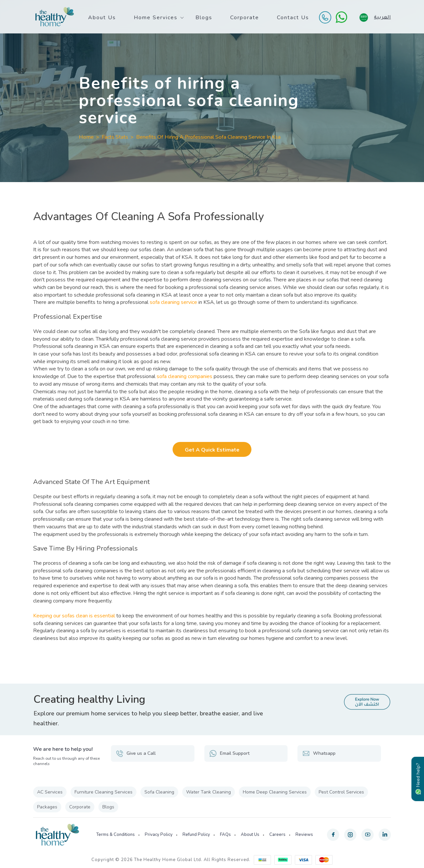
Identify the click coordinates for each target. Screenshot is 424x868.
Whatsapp (319, 753)
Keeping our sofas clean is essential (74, 616)
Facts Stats (115, 137)
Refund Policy (196, 835)
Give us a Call (136, 753)
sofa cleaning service (173, 302)
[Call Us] (325, 17)
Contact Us (293, 18)
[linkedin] (385, 835)
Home (86, 137)
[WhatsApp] (342, 17)
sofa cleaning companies (185, 376)
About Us (102, 18)
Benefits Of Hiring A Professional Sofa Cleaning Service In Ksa (208, 137)
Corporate (245, 18)
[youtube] (368, 835)
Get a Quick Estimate (212, 450)
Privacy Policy (159, 835)
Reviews (304, 835)
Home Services (156, 18)
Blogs (204, 18)
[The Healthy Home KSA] (55, 17)
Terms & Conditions (115, 835)
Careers (277, 835)
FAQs (225, 835)
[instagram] (350, 835)
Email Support (229, 753)
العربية (382, 17)
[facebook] (333, 835)
